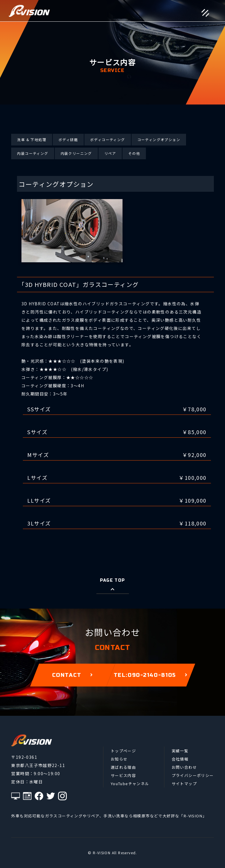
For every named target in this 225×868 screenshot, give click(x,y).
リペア (110, 153)
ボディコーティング (108, 139)
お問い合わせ (184, 767)
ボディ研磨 (68, 139)
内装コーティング (33, 153)
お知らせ (119, 759)
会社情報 (180, 759)
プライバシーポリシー (193, 775)
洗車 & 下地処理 (32, 139)
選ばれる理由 (123, 767)
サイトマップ (184, 784)
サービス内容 (123, 775)
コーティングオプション (159, 139)
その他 (134, 153)
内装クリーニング (76, 153)
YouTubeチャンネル (130, 784)
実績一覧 (180, 751)
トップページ (123, 751)
